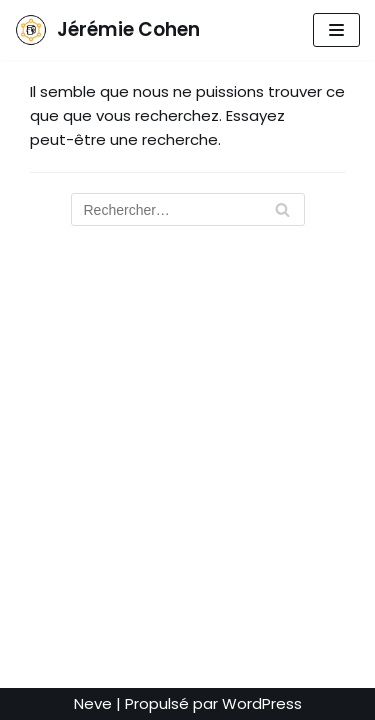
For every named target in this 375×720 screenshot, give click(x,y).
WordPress (262, 703)
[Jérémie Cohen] (107, 30)
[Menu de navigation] (336, 30)
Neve (93, 703)
